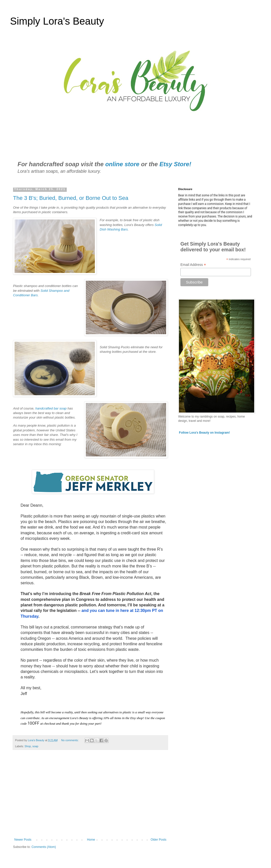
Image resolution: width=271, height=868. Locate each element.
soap (35, 746)
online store (122, 164)
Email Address (193, 265)
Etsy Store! (175, 164)
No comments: (70, 740)
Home (91, 840)
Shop (28, 746)
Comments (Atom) (44, 847)
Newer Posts (23, 840)
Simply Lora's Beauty (57, 21)
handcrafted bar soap (51, 408)
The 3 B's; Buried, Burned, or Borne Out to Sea (71, 198)
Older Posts (158, 840)
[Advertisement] (90, 796)
